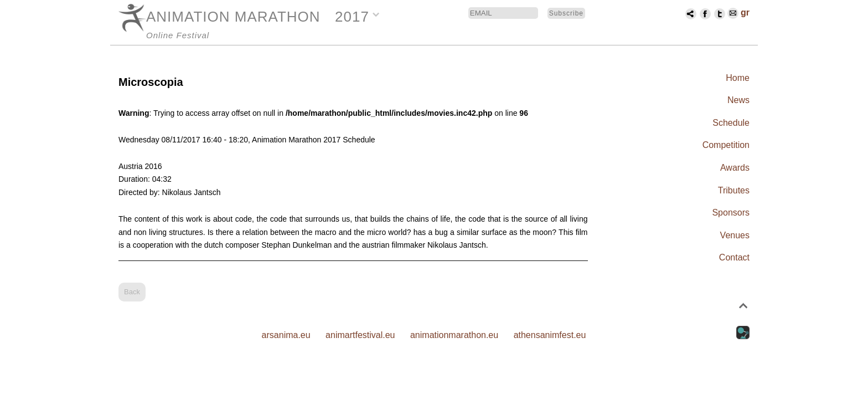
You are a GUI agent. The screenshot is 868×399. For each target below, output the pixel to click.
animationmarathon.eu (454, 335)
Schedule (731, 123)
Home (738, 78)
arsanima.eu (286, 335)
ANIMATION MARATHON (233, 17)
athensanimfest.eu (550, 335)
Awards (735, 168)
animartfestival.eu (360, 335)
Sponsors (731, 213)
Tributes (734, 190)
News (738, 100)
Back (132, 292)
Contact (734, 257)
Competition (726, 145)
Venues (735, 235)
